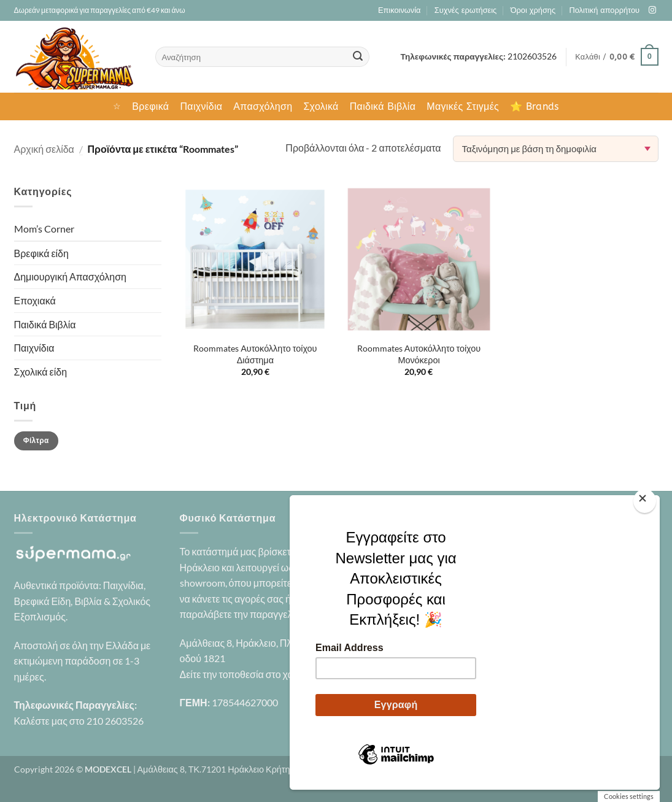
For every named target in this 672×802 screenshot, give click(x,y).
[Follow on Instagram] (652, 10)
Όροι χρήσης (533, 10)
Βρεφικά (150, 106)
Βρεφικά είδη (41, 253)
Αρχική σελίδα (44, 149)
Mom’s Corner (44, 229)
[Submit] (358, 57)
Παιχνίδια (201, 106)
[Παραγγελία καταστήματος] (556, 149)
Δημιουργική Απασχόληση (70, 276)
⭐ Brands (535, 106)
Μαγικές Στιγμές (463, 106)
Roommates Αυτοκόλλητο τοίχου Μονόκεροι (419, 354)
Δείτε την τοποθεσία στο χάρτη (244, 674)
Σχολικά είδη (41, 372)
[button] (616, 57)
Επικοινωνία (399, 10)
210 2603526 (115, 721)
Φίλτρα (36, 440)
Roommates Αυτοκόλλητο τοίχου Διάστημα (255, 354)
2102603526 (532, 56)
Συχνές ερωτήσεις (465, 10)
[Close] (645, 501)
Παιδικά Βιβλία (383, 106)
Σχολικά (321, 106)
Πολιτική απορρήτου (605, 10)
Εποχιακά (35, 300)
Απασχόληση (263, 106)
